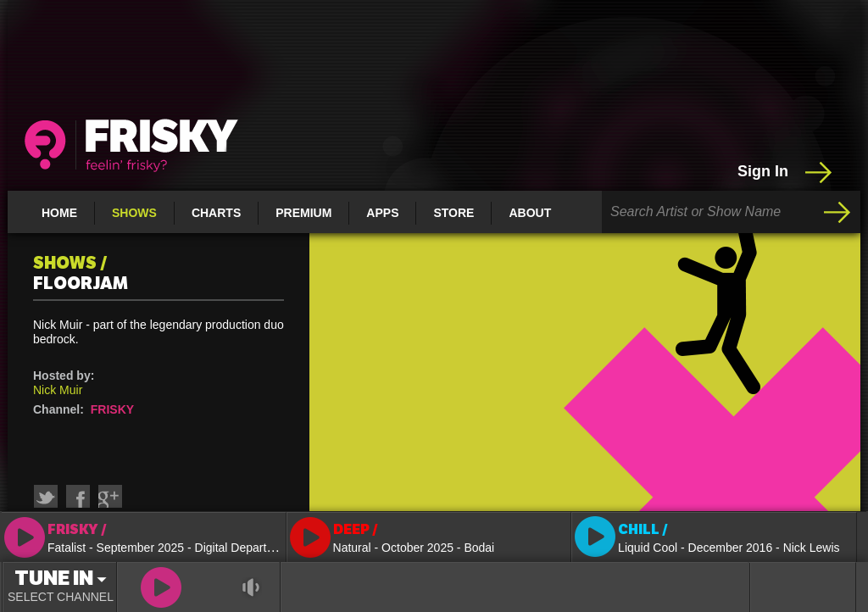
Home (59, 213)
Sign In (786, 172)
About (530, 213)
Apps (382, 213)
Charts (216, 213)
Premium (303, 213)
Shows (134, 213)
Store (453, 213)
